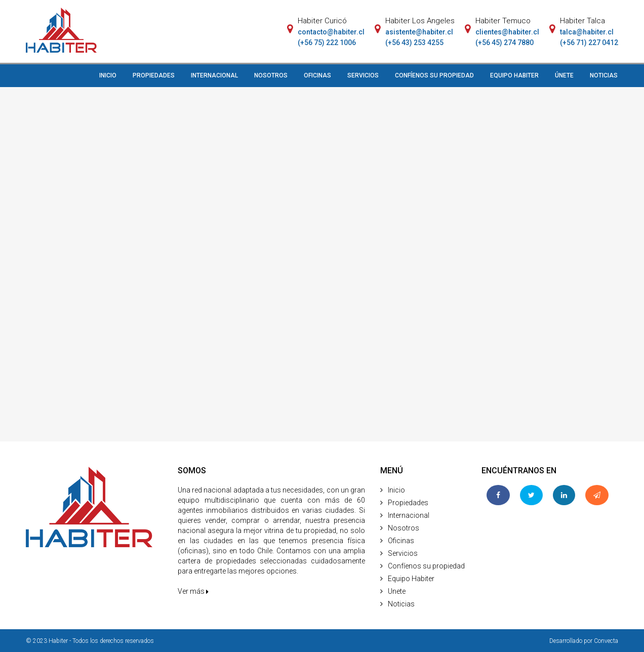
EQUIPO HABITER (514, 75)
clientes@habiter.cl (507, 32)
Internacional (409, 515)
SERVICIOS (363, 75)
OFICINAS (317, 75)
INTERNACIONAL (214, 75)
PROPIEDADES (154, 75)
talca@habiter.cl (587, 32)
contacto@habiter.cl (331, 32)
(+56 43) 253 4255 (414, 43)
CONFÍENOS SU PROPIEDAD (434, 75)
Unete (397, 591)
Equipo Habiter (411, 579)
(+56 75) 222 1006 (327, 43)
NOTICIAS (604, 75)
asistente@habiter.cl (419, 32)
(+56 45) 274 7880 (505, 43)
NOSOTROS (271, 75)
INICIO (108, 75)
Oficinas (401, 541)
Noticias (401, 604)
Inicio (396, 490)
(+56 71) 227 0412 (589, 43)
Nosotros (404, 528)
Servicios (403, 553)
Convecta (606, 641)
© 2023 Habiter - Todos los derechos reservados (90, 641)
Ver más (193, 591)
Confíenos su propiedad (426, 566)
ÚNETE (564, 75)
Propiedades (408, 503)
